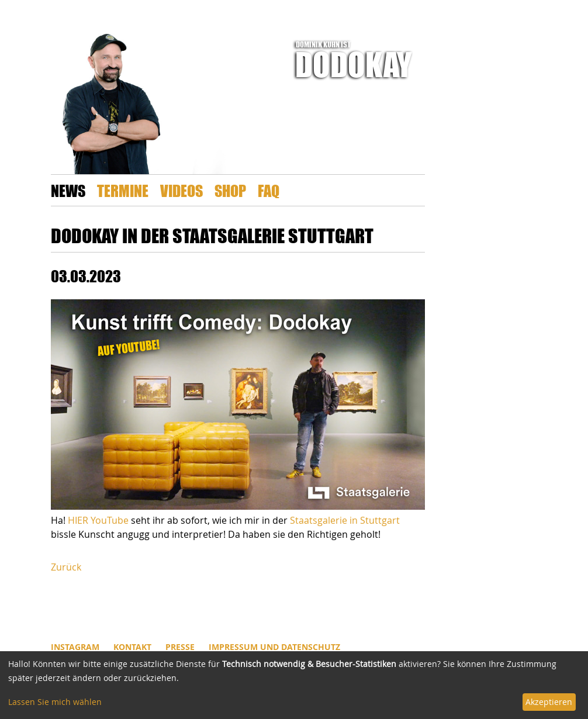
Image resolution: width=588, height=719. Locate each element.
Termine (123, 190)
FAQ (269, 190)
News (68, 190)
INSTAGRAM (75, 647)
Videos (181, 190)
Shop (230, 190)
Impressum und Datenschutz (274, 647)
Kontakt (132, 647)
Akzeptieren (549, 702)
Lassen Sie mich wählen (55, 702)
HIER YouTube (98, 520)
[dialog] (294, 685)
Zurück (66, 567)
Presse (180, 647)
